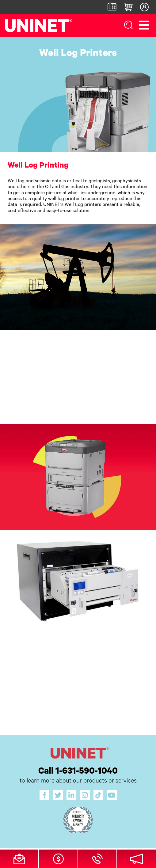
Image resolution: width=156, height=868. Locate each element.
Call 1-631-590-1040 (78, 772)
